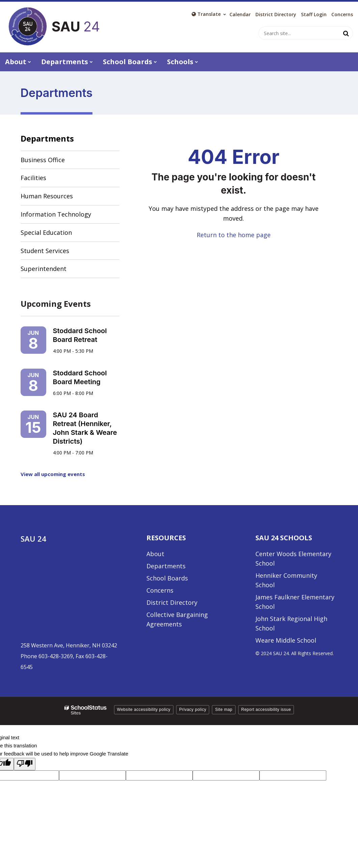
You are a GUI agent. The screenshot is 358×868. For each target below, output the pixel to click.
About (155, 554)
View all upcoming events (53, 474)
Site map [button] (224, 710)
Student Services (45, 251)
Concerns (342, 15)
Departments (47, 138)
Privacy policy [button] (193, 710)
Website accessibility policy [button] (144, 710)
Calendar (240, 15)
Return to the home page (234, 235)
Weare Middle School (286, 640)
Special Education (46, 232)
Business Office (43, 160)
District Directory (172, 602)
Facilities (33, 178)
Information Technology (56, 214)
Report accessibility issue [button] (266, 710)
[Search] (346, 33)
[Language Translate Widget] (209, 14)
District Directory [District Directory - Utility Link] (276, 15)
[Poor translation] (25, 764)
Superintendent (44, 269)
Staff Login (314, 15)
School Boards (167, 578)
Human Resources (47, 196)
